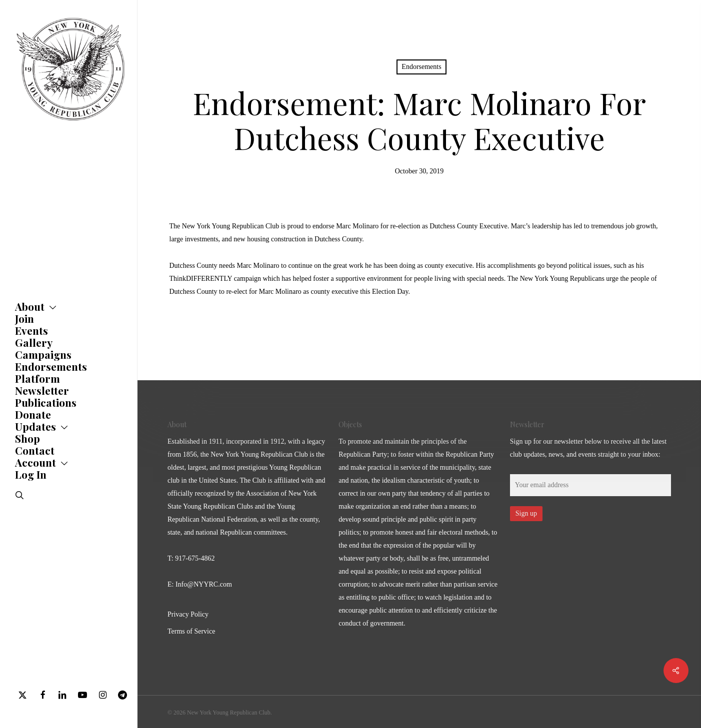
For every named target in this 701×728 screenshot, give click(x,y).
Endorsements (421, 67)
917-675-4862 (195, 558)
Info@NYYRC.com (204, 584)
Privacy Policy (188, 614)
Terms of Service (191, 631)
